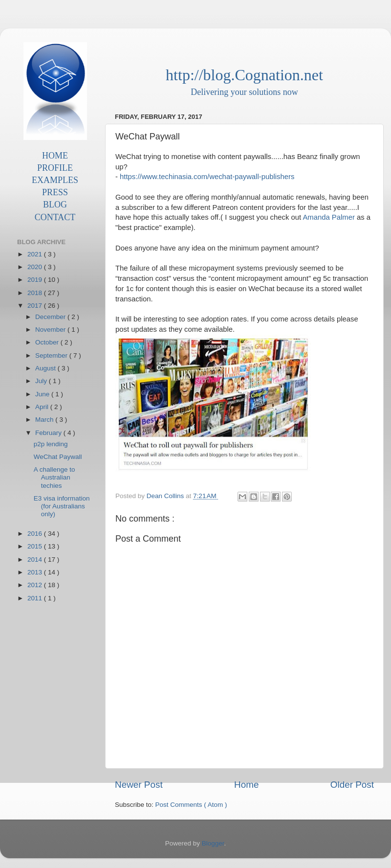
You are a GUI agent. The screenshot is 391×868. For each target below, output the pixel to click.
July (42, 381)
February (49, 433)
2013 (36, 572)
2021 (36, 254)
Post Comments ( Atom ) (191, 805)
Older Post (352, 785)
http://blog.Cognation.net (244, 75)
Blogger (213, 843)
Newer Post (139, 785)
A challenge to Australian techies (54, 477)
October (48, 342)
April (43, 407)
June (43, 394)
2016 (36, 534)
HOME (55, 156)
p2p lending (51, 444)
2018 (36, 293)
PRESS (55, 192)
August (46, 368)
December (51, 317)
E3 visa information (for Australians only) (62, 506)
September (52, 355)
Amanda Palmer (328, 217)
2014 (36, 560)
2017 (36, 306)
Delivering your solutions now (244, 92)
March (45, 420)
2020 (36, 267)
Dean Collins (166, 496)
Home (246, 785)
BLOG (55, 205)
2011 (36, 598)
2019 (36, 280)
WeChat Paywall (58, 457)
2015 (36, 546)
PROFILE (55, 168)
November (51, 330)
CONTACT (55, 217)
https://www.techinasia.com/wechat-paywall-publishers (207, 177)
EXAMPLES (55, 180)
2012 (36, 585)
